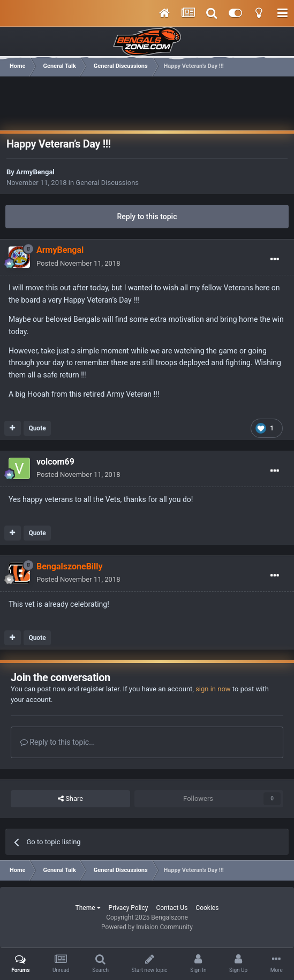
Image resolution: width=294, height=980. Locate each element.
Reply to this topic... (58, 742)
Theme (88, 908)
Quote (37, 428)
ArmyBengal (35, 172)
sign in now (213, 689)
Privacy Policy (129, 908)
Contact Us (172, 908)
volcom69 (55, 462)
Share (70, 799)
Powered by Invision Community (147, 927)
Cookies (207, 908)
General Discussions (107, 183)
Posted (78, 263)
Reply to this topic (147, 217)
